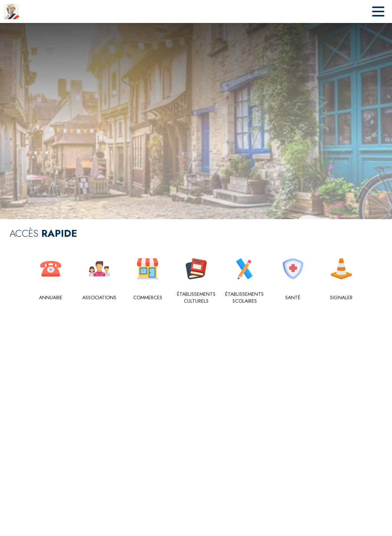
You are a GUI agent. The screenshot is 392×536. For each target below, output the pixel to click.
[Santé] (293, 298)
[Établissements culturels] (196, 298)
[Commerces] (148, 298)
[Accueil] (11, 11)
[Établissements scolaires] (244, 298)
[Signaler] (341, 298)
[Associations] (99, 298)
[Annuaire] (51, 298)
